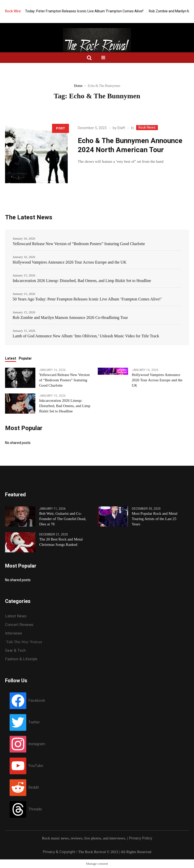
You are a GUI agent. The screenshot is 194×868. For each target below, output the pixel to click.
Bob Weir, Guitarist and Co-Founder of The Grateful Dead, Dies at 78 (63, 519)
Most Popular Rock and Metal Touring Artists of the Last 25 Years (155, 519)
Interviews (14, 633)
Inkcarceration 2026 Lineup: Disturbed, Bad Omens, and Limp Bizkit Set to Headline (82, 281)
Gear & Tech (15, 650)
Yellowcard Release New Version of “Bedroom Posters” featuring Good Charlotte (79, 244)
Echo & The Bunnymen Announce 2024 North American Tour (130, 145)
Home (78, 86)
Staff (121, 128)
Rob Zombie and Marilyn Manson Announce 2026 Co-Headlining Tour (70, 318)
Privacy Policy (140, 838)
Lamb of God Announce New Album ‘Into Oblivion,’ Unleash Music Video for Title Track (86, 336)
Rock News (147, 128)
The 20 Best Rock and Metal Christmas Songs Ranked (61, 542)
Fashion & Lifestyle (21, 659)
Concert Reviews (19, 625)
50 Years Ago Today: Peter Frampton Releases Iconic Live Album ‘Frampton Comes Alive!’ (85, 11)
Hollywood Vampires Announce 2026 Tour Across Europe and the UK (69, 262)
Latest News (16, 616)
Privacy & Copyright (59, 852)
